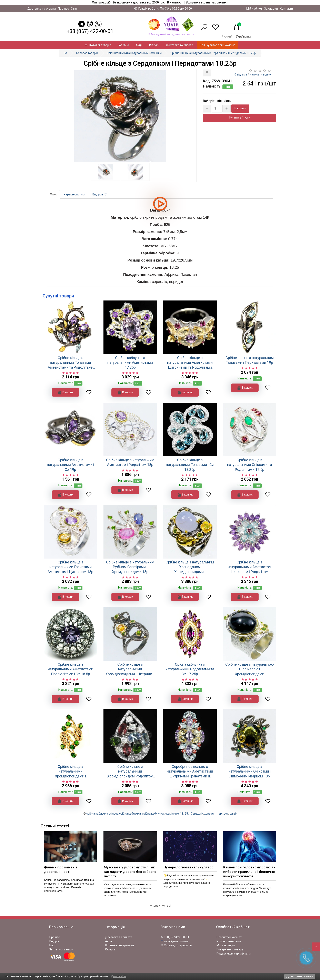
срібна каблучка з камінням (161, 814)
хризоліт (210, 814)
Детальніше (119, 976)
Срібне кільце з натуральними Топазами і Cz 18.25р (190, 465)
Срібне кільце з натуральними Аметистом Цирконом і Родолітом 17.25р (250, 567)
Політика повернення (119, 945)
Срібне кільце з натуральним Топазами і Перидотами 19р (250, 360)
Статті (75, 9)
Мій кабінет (254, 9)
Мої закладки (226, 945)
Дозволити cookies (300, 976)
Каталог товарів (98, 45)
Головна (123, 45)
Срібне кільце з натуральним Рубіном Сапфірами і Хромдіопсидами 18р (130, 567)
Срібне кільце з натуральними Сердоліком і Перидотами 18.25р (213, 53)
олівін (233, 814)
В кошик (240, 108)
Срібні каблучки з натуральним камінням (134, 53)
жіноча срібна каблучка (125, 814)
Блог (53, 945)
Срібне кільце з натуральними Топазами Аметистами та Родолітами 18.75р (71, 363)
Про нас (63, 9)
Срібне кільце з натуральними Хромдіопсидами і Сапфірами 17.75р (70, 771)
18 (182, 814)
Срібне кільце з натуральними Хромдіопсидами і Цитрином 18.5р (130, 669)
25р (187, 814)
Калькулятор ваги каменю (218, 45)
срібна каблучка (97, 814)
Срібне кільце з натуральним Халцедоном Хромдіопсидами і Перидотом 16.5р (190, 567)
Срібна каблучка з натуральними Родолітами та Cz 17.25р (190, 669)
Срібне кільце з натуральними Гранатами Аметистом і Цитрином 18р (70, 567)
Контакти (286, 9)
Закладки (271, 9)
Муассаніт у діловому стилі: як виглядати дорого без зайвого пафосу (130, 872)
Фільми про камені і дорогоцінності (61, 869)
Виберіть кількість (217, 101)
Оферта (110, 949)
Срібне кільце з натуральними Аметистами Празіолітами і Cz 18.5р (71, 669)
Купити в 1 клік (240, 118)
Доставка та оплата (42, 9)
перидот (223, 814)
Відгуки (154, 45)
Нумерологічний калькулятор (188, 867)
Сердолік (197, 814)
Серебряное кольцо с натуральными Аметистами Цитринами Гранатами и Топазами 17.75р (190, 771)
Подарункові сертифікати (234, 953)
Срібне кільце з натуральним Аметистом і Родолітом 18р (130, 462)
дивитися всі (160, 906)
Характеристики (75, 194)
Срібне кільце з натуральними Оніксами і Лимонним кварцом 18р (250, 771)
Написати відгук (260, 74)
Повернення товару (230, 949)
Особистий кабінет (229, 937)
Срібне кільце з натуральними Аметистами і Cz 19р (71, 465)
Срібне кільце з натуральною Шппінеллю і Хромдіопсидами (249, 669)
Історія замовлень (229, 941)
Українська (244, 37)
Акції (139, 45)
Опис (53, 194)
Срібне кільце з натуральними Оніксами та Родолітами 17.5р (249, 465)
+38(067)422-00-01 (175, 937)
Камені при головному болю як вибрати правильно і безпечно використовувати (249, 872)
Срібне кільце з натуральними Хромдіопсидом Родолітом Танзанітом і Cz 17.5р (130, 771)
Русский (227, 37)
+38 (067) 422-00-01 (90, 31)
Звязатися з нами (61, 949)
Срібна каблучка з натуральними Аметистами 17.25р (130, 363)
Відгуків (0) (100, 194)
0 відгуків (241, 74)
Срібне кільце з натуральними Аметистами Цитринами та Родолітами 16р (190, 363)
